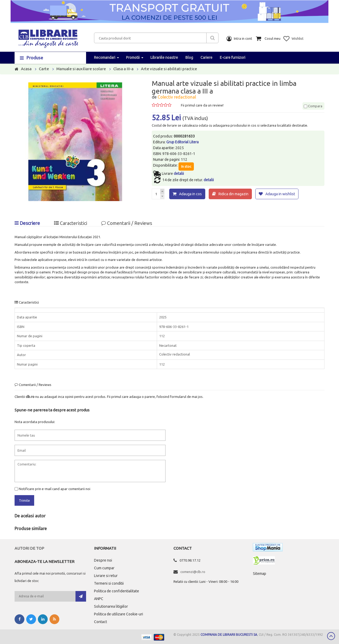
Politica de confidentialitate (117, 591)
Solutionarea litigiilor (111, 606)
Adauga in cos (190, 194)
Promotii (133, 57)
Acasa (26, 69)
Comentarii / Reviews (127, 223)
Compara (313, 106)
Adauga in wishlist (280, 194)
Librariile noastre (164, 57)
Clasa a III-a (123, 69)
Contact (101, 621)
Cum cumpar (104, 568)
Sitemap (260, 573)
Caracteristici (71, 223)
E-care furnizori (233, 57)
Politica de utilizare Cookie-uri (119, 614)
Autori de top (29, 548)
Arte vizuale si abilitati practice (169, 69)
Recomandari (105, 57)
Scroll (331, 636)
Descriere (27, 223)
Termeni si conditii (109, 583)
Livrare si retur (106, 575)
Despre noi (103, 560)
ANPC (99, 598)
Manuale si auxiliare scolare (81, 69)
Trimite (24, 500)
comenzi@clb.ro (193, 571)
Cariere (206, 57)
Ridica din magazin (233, 194)
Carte (44, 69)
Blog (189, 57)
